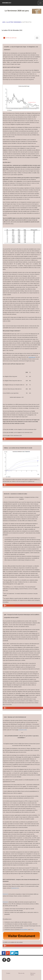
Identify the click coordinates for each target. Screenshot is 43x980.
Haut (5, 439)
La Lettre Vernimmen (14, 22)
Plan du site (21, 973)
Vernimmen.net (7, 3)
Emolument (5, 894)
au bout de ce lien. (23, 730)
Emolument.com (15, 888)
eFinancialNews (24, 930)
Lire (4, 22)
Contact (8, 973)
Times (32, 930)
